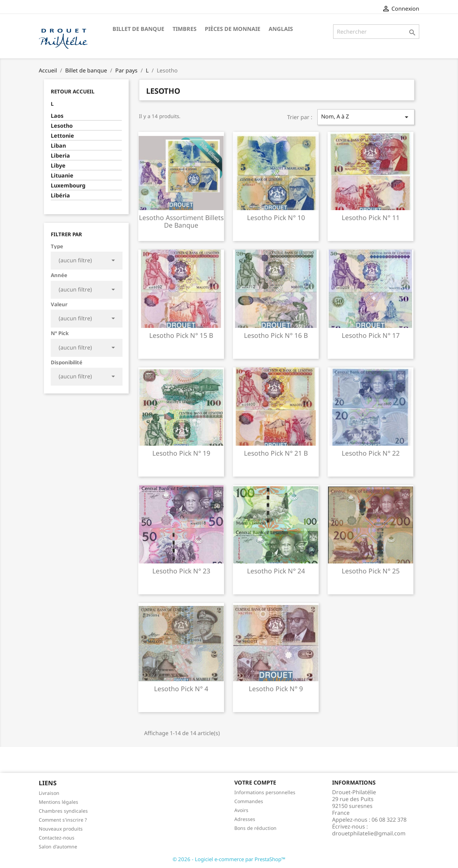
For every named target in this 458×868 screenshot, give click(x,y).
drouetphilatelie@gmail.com (369, 833)
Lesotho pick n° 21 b (276, 453)
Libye (58, 166)
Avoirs (241, 810)
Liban (58, 146)
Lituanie (62, 176)
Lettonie (62, 136)
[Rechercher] (376, 32)
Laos (57, 116)
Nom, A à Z (366, 117)
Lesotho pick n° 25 (371, 571)
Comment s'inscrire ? (63, 820)
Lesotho (62, 126)
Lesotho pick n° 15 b (181, 335)
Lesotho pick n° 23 (181, 571)
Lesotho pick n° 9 (276, 689)
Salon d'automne (58, 847)
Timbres (185, 29)
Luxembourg (68, 186)
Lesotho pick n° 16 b (276, 335)
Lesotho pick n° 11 (371, 218)
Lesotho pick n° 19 (181, 453)
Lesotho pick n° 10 (276, 218)
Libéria (60, 196)
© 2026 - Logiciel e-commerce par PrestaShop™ (229, 859)
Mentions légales (58, 802)
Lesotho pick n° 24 (276, 571)
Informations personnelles (265, 792)
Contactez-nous (57, 838)
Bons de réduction (255, 828)
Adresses (245, 819)
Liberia (60, 156)
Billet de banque (138, 29)
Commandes (249, 801)
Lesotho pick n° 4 (181, 689)
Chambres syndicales (63, 811)
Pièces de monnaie (233, 29)
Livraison (49, 793)
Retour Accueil (73, 91)
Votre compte (255, 783)
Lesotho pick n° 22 (371, 453)
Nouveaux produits (61, 829)
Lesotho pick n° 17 (371, 335)
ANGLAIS (281, 29)
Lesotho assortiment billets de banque (181, 221)
